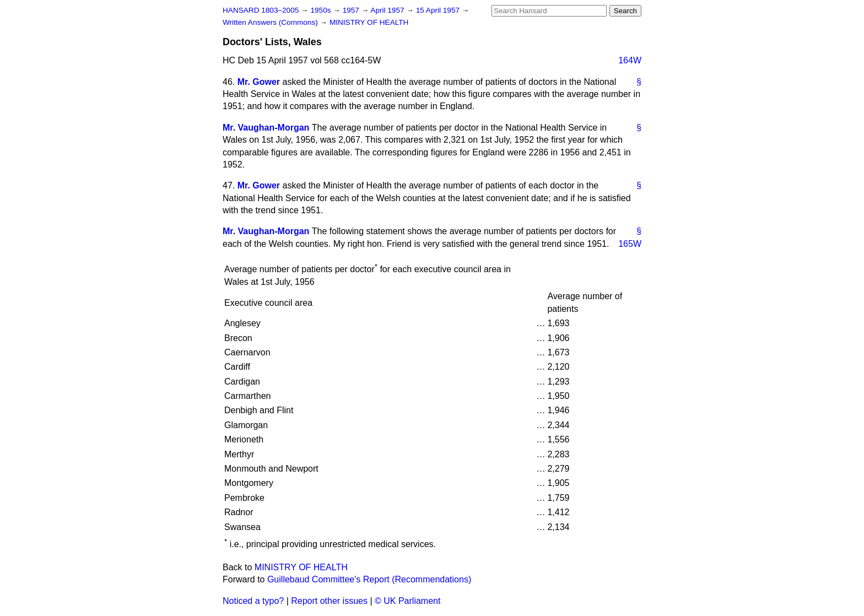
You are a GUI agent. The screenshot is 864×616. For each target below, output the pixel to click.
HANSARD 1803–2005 (261, 10)
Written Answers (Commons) (271, 22)
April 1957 (388, 10)
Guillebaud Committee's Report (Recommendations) (369, 579)
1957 (352, 10)
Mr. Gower (259, 82)
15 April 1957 (439, 10)
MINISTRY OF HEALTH (369, 22)
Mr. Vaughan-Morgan (266, 128)
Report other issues (329, 601)
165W (630, 244)
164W (630, 60)
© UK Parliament (407, 601)
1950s (322, 10)
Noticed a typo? (253, 601)
